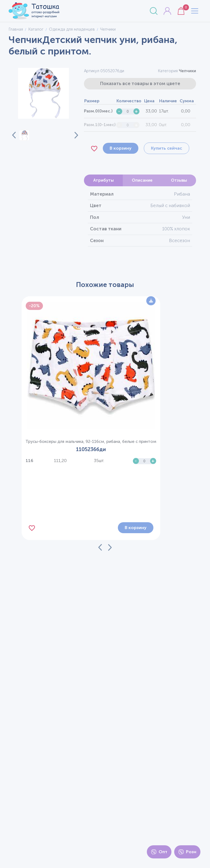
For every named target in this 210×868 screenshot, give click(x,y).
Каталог (36, 29)
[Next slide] (73, 135)
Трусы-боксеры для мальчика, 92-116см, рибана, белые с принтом (91, 442)
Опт (159, 852)
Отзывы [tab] (179, 180)
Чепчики (187, 71)
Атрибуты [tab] (103, 180)
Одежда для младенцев (72, 29)
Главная (16, 29)
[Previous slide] (14, 135)
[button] (24, 135)
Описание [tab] (142, 180)
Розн (187, 852)
